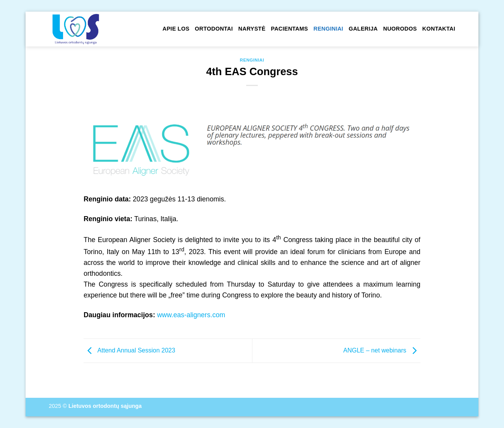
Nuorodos (400, 29)
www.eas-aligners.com (191, 315)
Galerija (363, 29)
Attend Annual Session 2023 (129, 350)
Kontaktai (439, 29)
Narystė (252, 29)
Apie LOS (176, 29)
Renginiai (328, 29)
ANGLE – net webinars (382, 350)
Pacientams (290, 29)
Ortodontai (214, 29)
